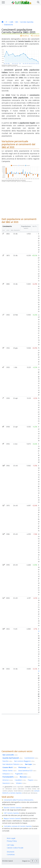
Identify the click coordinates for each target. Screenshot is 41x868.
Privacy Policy (12, 841)
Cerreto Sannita (27, 22)
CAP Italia (10, 845)
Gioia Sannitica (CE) (27, 771)
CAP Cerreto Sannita (11, 813)
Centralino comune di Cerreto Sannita (18, 826)
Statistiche (8, 25)
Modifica (25, 36)
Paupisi (33, 780)
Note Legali (11, 838)
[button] (38, 2)
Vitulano (21, 783)
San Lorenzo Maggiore (24, 761)
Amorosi (8, 780)
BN (17, 22)
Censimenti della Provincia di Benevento (18, 800)
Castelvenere (31, 758)
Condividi (35, 36)
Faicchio (7, 761)
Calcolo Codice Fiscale (15, 848)
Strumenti (11, 852)
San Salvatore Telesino (13, 764)
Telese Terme (10, 771)
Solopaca (8, 774)
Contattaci (11, 855)
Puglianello (21, 774)
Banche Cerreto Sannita (12, 808)
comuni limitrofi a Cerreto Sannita (21, 792)
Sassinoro (8, 783)
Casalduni (20, 780)
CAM (11, 22)
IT (6, 22)
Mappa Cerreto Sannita (12, 819)
